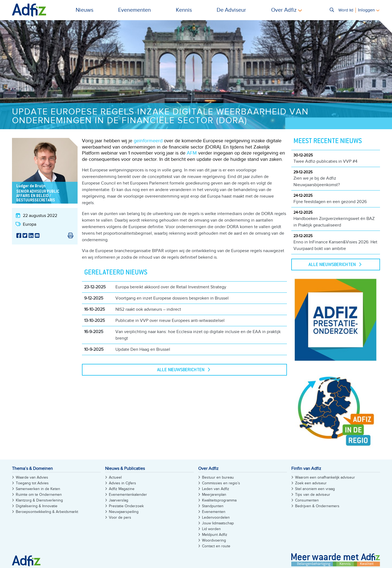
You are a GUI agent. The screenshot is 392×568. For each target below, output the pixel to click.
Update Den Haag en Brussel (143, 349)
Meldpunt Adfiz (215, 535)
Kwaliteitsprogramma (219, 500)
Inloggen (366, 10)
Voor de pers (120, 517)
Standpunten (213, 506)
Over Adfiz (284, 10)
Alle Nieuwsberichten (181, 370)
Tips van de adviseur (313, 495)
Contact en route (216, 546)
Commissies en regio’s (221, 483)
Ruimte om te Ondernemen (39, 495)
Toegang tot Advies (32, 483)
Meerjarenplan (214, 495)
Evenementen (134, 10)
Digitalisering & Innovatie (37, 506)
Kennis (184, 10)
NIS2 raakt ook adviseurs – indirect (148, 309)
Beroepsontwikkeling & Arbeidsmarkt (47, 512)
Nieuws (85, 10)
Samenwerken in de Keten (38, 489)
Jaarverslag (119, 500)
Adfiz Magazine (122, 489)
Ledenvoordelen (216, 517)
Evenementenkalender (128, 495)
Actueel (115, 477)
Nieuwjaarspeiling (124, 512)
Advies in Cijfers (122, 483)
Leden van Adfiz (216, 489)
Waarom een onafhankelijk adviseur (325, 477)
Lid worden (211, 529)
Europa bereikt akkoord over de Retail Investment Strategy (171, 287)
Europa (30, 224)
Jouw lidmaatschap (218, 523)
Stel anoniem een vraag (315, 489)
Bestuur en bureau (218, 477)
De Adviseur (231, 10)
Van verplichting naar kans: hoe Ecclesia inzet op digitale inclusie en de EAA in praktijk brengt (198, 335)
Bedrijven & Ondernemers (317, 506)
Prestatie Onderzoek (126, 506)
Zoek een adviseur (311, 483)
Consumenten (307, 500)
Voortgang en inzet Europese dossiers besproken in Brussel (172, 298)
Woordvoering (214, 540)
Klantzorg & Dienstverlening (39, 500)
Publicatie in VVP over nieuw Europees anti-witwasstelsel (170, 321)
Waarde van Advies (32, 477)
